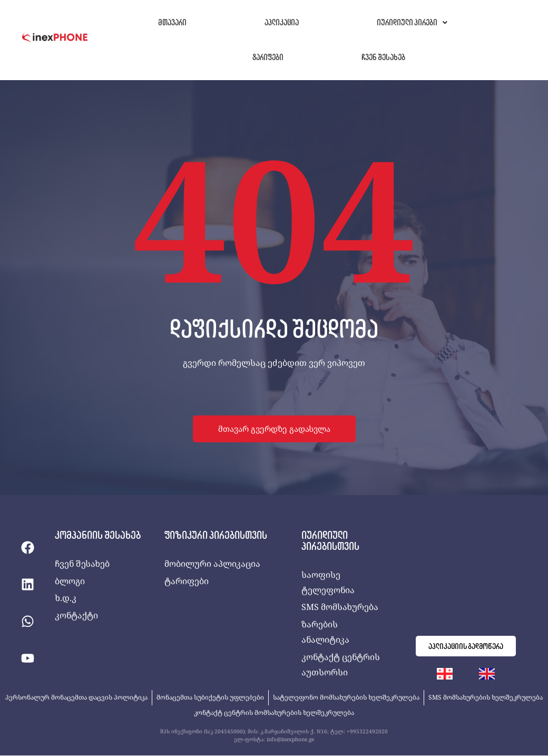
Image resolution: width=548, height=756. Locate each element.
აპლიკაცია (282, 22)
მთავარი (172, 22)
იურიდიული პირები (412, 22)
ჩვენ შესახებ (383, 57)
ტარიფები (268, 57)
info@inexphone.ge (290, 740)
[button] (412, 23)
